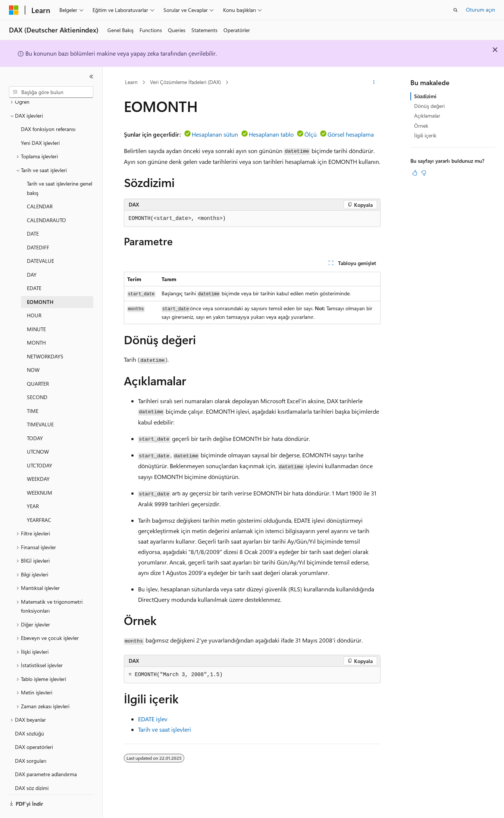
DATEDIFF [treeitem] (38, 227)
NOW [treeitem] (33, 349)
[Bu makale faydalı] (415, 173)
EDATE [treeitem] (34, 268)
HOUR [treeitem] (34, 295)
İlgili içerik (425, 135)
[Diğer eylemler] (374, 83)
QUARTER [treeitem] (38, 363)
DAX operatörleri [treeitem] (34, 726)
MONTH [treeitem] (36, 322)
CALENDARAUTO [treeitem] (46, 200)
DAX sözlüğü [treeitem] (29, 713)
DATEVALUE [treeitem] (40, 240)
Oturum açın (480, 10)
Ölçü (311, 134)
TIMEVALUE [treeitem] (40, 404)
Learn (131, 82)
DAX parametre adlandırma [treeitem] (46, 754)
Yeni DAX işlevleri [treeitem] (40, 122)
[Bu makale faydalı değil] (424, 173)
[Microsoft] (14, 10)
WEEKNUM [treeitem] (40, 472)
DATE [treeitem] (33, 213)
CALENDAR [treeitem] (40, 186)
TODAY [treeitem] (35, 418)
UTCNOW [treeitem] (38, 431)
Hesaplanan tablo (271, 134)
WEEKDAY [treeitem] (38, 458)
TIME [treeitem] (33, 390)
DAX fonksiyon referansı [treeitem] (48, 108)
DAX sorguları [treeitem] (31, 740)
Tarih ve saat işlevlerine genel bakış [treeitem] (60, 168)
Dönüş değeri (429, 106)
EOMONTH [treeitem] (40, 281)
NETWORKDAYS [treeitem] (45, 336)
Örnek (421, 126)
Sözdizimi (425, 96)
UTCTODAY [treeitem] (40, 445)
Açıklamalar (427, 116)
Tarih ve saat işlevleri (165, 729)
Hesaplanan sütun (215, 134)
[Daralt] (91, 77)
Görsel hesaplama (351, 134)
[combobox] (51, 92)
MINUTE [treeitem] (36, 309)
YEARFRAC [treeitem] (39, 499)
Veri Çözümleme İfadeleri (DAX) (185, 82)
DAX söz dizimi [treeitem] (32, 767)
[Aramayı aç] (456, 10)
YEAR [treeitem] (33, 486)
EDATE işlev (153, 719)
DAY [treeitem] (32, 254)
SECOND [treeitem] (37, 377)
